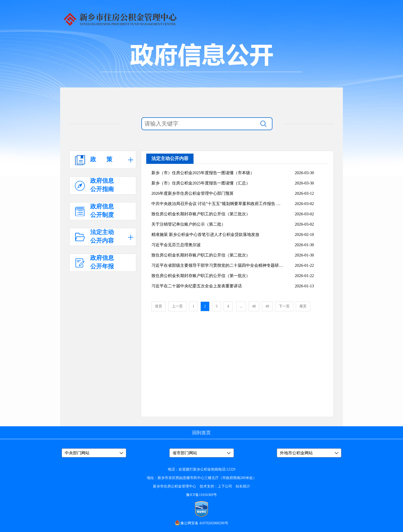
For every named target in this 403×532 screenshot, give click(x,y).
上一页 (177, 306)
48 (254, 306)
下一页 (284, 306)
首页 (159, 306)
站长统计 (243, 486)
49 (267, 306)
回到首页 (201, 433)
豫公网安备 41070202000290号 (204, 523)
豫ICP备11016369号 (201, 495)
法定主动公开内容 (170, 158)
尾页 (303, 306)
